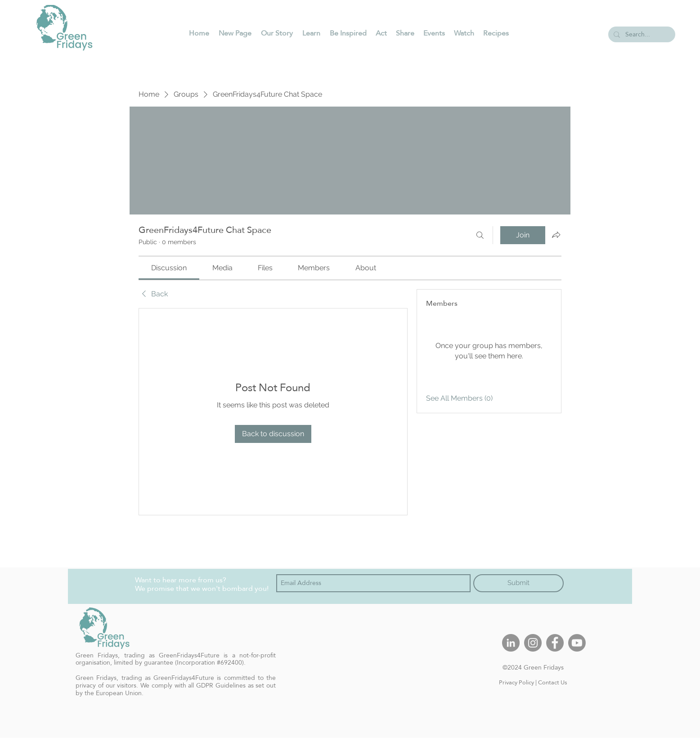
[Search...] (641, 35)
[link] (169, 268)
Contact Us (553, 682)
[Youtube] (577, 643)
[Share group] (556, 235)
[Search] (480, 235)
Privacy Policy (516, 682)
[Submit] (518, 583)
